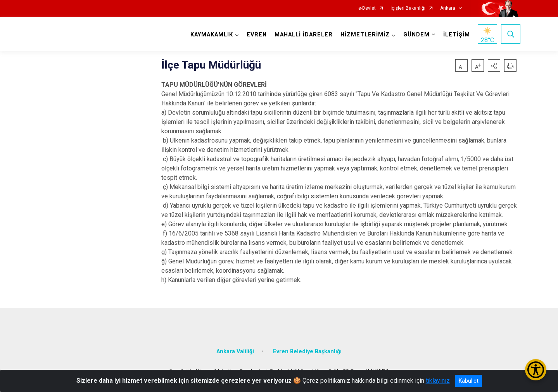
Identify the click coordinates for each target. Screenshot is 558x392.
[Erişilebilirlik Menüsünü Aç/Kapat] (536, 370)
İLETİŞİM (457, 35)
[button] (494, 65)
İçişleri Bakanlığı (408, 8)
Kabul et (469, 381)
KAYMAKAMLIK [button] (212, 35)
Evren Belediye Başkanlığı (307, 352)
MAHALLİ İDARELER (304, 35)
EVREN (257, 35)
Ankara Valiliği (235, 352)
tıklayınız (438, 381)
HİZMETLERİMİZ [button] (365, 35)
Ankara (448, 8)
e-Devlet (367, 8)
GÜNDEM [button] (416, 35)
